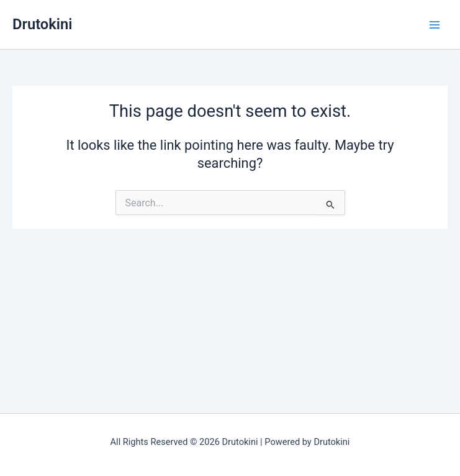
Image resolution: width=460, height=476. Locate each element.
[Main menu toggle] (435, 25)
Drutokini (42, 24)
